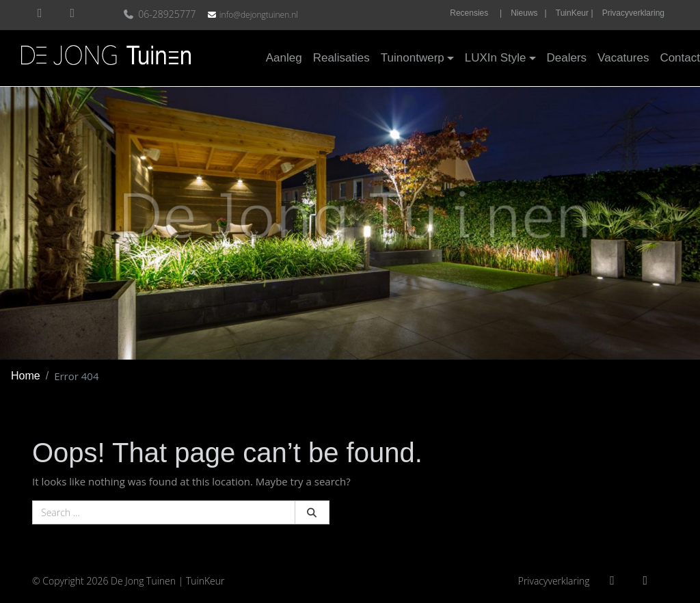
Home (26, 376)
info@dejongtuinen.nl (259, 15)
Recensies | (476, 13)
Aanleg (284, 58)
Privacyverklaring (633, 13)
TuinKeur (205, 581)
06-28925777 (161, 14)
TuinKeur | (575, 13)
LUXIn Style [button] (496, 58)
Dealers (567, 58)
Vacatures (623, 58)
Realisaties (341, 58)
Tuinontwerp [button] (413, 58)
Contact (680, 58)
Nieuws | (528, 13)
